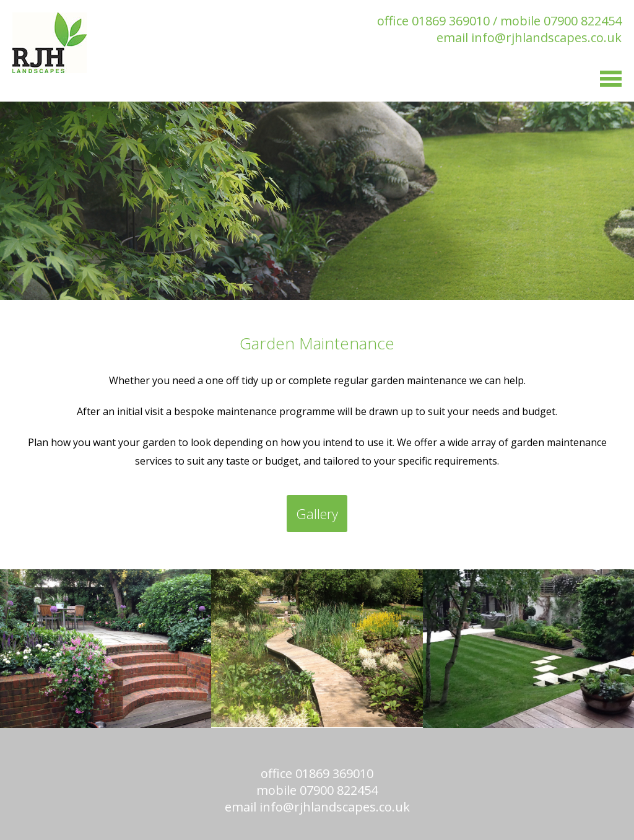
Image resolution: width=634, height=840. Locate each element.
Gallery (317, 514)
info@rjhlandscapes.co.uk (546, 37)
